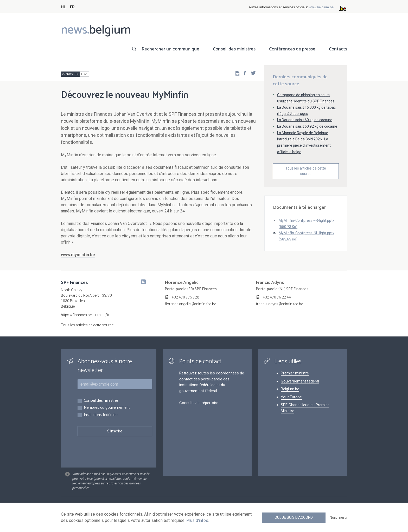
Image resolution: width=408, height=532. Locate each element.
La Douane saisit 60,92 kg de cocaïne (307, 126)
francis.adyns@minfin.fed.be (279, 304)
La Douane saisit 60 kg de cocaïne (305, 120)
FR (72, 7)
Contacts (338, 49)
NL (63, 7)
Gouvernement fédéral (300, 381)
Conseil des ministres (234, 49)
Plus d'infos (197, 520)
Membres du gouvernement (107, 408)
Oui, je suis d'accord (294, 517)
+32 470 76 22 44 (277, 297)
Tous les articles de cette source (306, 171)
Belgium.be (290, 389)
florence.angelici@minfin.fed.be (190, 304)
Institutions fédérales (101, 415)
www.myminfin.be (78, 255)
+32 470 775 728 (185, 297)
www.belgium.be (321, 7)
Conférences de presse (292, 49)
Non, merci (338, 517)
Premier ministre (295, 373)
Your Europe (291, 397)
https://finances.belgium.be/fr (85, 315)
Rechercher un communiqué (170, 49)
